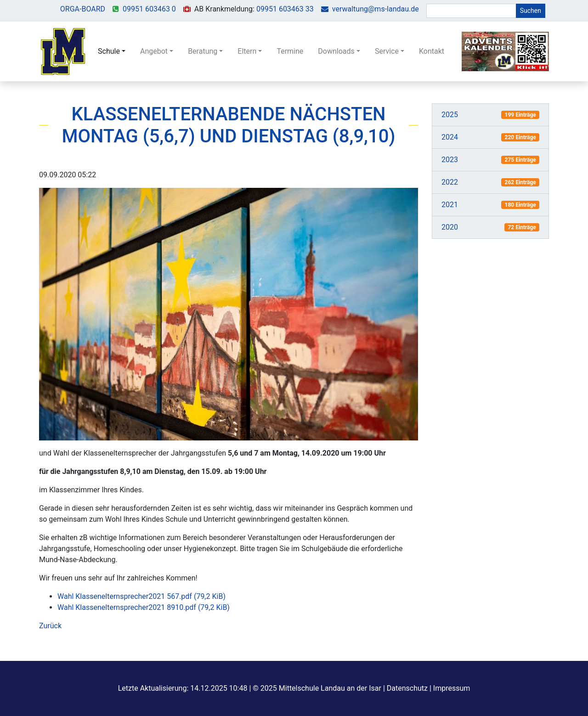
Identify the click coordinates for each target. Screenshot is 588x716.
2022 (450, 182)
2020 (450, 227)
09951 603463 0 (149, 9)
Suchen (531, 11)
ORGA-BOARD (83, 9)
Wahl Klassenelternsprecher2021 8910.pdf (144, 607)
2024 (450, 137)
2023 (450, 160)
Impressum (452, 688)
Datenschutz (407, 688)
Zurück (50, 626)
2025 (450, 115)
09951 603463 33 (285, 9)
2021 (450, 205)
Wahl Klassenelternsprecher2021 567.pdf (141, 596)
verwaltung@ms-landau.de (376, 9)
